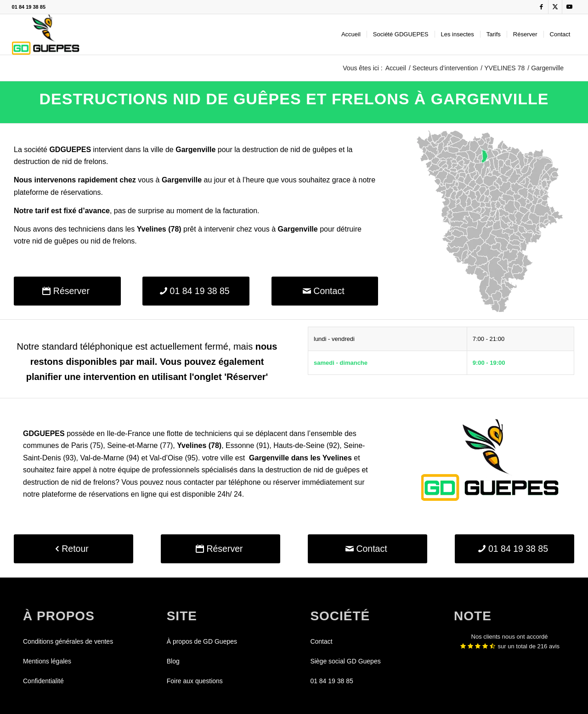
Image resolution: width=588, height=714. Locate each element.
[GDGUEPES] (46, 34)
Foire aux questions (195, 681)
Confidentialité (43, 681)
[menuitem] (351, 34)
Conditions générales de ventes (68, 641)
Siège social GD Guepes (345, 661)
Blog (173, 661)
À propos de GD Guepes (202, 641)
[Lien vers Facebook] (541, 7)
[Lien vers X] (555, 7)
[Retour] (73, 549)
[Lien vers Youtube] (569, 7)
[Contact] (325, 291)
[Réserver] (67, 291)
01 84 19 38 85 (29, 7)
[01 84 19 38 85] (196, 291)
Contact (321, 641)
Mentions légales (47, 661)
